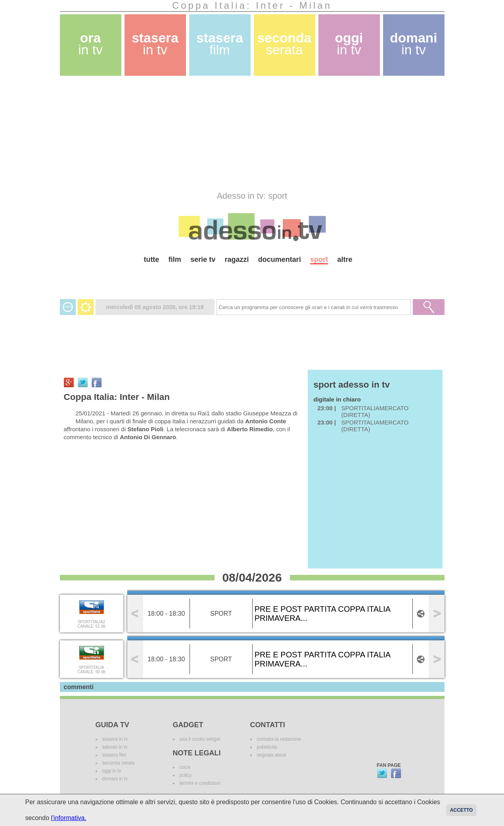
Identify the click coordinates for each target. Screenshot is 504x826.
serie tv (203, 259)
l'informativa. (68, 818)
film (175, 259)
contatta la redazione (279, 739)
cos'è (185, 767)
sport (319, 259)
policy (186, 775)
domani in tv (115, 779)
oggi (349, 44)
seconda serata (119, 763)
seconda (284, 44)
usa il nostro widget (200, 739)
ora (90, 44)
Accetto (462, 810)
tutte (151, 259)
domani (413, 44)
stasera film (114, 755)
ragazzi (237, 259)
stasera (155, 44)
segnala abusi (272, 755)
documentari (280, 259)
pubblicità (267, 747)
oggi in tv (112, 771)
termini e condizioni (200, 783)
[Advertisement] (252, 133)
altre (345, 259)
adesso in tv (115, 747)
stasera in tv (115, 739)
